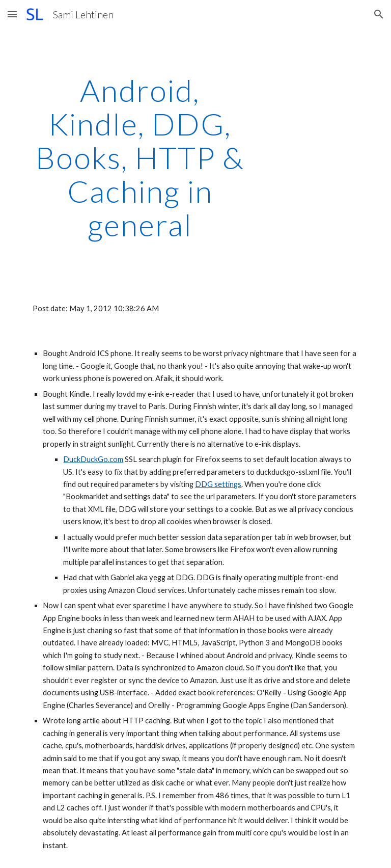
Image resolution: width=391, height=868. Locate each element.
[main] (140, 157)
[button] (12, 14)
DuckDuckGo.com (93, 459)
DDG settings (218, 484)
